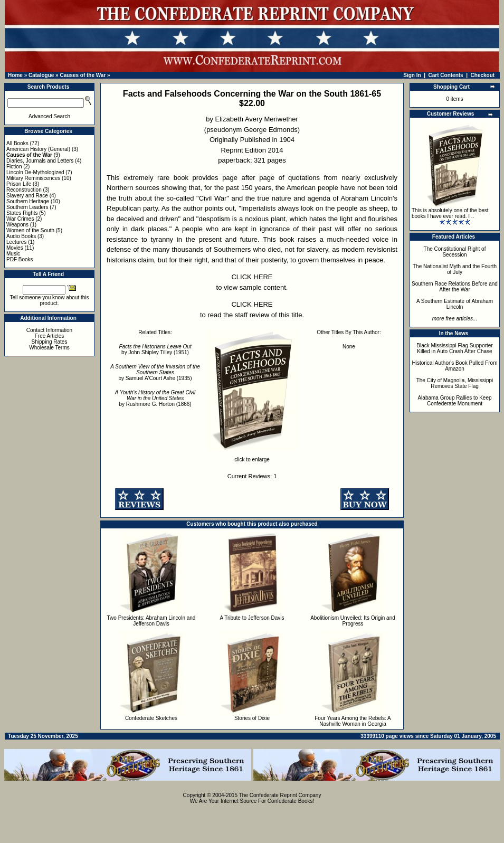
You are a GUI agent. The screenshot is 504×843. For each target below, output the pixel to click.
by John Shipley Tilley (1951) (155, 349)
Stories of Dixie (252, 718)
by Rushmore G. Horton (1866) (155, 398)
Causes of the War (83, 75)
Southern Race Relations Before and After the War (455, 287)
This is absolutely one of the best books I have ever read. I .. (450, 213)
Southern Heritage (28, 201)
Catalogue (41, 75)
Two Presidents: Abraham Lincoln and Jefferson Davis (151, 621)
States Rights (22, 213)
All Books (17, 143)
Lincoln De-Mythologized (35, 172)
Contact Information (49, 330)
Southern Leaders (27, 207)
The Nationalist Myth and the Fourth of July (455, 269)
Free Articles (50, 336)
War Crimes (20, 219)
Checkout (483, 75)
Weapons (17, 225)
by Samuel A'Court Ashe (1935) (155, 372)
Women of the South (30, 230)
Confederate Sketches (151, 718)
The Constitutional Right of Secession (455, 252)
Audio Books (21, 236)
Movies (15, 248)
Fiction (14, 167)
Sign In (412, 75)
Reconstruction (24, 190)
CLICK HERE (252, 277)
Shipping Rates (50, 342)
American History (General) (38, 149)
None (349, 347)
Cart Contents (446, 75)
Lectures (16, 242)
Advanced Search (49, 116)
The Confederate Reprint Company (280, 795)
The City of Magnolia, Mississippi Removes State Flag (455, 383)
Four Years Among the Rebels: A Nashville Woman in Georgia (353, 721)
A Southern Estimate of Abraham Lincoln (455, 304)
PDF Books (20, 259)
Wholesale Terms (49, 348)
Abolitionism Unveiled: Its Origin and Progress (353, 621)
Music (13, 254)
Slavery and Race (27, 196)
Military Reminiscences (33, 178)
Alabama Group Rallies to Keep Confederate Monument (454, 401)
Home (15, 75)
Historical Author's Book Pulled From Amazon (455, 366)
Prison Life (19, 184)
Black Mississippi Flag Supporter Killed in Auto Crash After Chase (455, 348)
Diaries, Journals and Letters (40, 161)
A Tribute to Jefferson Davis (252, 618)
